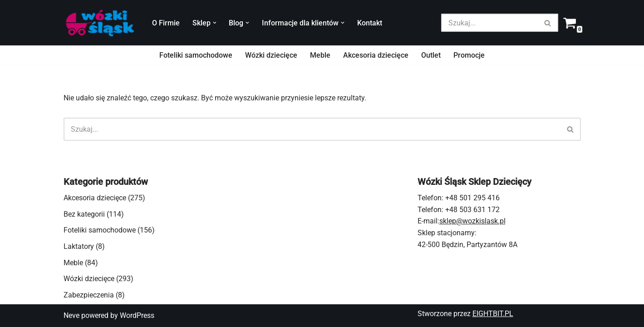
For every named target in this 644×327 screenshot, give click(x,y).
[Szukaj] (489, 23)
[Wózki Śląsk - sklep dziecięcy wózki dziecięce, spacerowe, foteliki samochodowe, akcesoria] (100, 23)
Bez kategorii (84, 214)
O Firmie (166, 23)
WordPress (137, 315)
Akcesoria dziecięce (376, 55)
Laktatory (79, 246)
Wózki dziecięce (271, 55)
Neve (71, 315)
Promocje (469, 55)
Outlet (431, 55)
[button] (215, 23)
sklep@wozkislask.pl (472, 221)
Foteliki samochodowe (196, 55)
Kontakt (370, 23)
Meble (320, 55)
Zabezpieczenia (89, 295)
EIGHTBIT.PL (493, 314)
